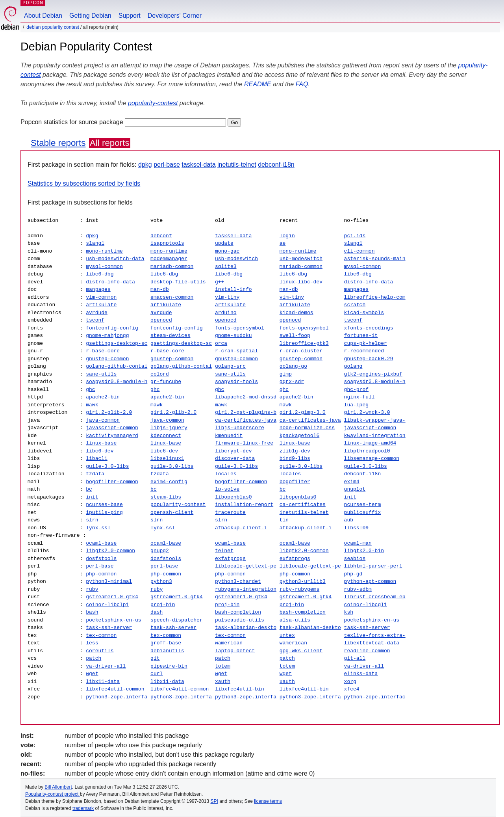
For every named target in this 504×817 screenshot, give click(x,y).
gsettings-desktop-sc (117, 343)
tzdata (95, 474)
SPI (214, 801)
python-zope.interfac (375, 697)
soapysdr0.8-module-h (117, 382)
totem (223, 666)
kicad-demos (296, 313)
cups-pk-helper (366, 343)
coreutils (100, 651)
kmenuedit (229, 435)
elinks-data (361, 674)
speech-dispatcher (177, 620)
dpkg (145, 165)
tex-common (101, 635)
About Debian (43, 16)
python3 (161, 581)
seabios (355, 558)
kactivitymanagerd (112, 435)
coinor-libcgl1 (365, 605)
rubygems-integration (246, 589)
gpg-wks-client (301, 651)
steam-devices (170, 335)
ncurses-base (104, 504)
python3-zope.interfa (117, 697)
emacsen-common (172, 297)
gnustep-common (107, 359)
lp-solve (227, 489)
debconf (161, 236)
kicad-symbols (364, 313)
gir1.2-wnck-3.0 (367, 412)
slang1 (95, 243)
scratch (355, 305)
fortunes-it (361, 335)
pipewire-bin (169, 666)
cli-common (359, 251)
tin (284, 520)
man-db (160, 289)
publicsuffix (362, 512)
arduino (226, 313)
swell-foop (295, 335)
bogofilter (295, 482)
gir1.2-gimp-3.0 (303, 412)
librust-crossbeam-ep (374, 597)
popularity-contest (153, 103)
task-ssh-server (109, 627)
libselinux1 (167, 458)
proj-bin (163, 605)
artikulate (101, 305)
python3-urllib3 (303, 581)
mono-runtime (104, 251)
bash (92, 612)
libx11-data (103, 681)
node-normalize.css (307, 428)
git (155, 658)
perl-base (167, 165)
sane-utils (101, 374)
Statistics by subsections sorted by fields (84, 183)
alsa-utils (295, 620)
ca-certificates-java (246, 420)
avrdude (97, 313)
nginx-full (359, 397)
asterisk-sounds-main (374, 259)
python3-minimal (109, 581)
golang (353, 366)
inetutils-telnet (237, 165)
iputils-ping (104, 512)
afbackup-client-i (241, 528)
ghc (90, 389)
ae (283, 243)
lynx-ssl (98, 528)
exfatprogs (230, 558)
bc (89, 489)
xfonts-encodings (368, 328)
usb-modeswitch (236, 259)
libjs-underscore (240, 428)
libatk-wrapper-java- (375, 420)
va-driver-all (106, 666)
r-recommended (364, 351)
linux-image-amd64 (370, 443)
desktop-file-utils (178, 282)
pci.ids (355, 236)
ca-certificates (303, 504)
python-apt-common (370, 581)
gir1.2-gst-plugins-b (246, 412)
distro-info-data (110, 282)
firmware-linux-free (244, 443)
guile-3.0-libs (107, 466)
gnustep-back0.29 (368, 359)
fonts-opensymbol (240, 328)
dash (157, 612)
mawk (92, 405)
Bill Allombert (58, 787)
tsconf (95, 320)
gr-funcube (166, 382)
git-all (355, 658)
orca (221, 343)
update (224, 243)
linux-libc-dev (301, 282)
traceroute (230, 512)
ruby (92, 589)
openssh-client (172, 512)
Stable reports (58, 143)
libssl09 (356, 528)
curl (157, 674)
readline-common (367, 651)
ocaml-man (358, 543)
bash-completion (238, 612)
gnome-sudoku (233, 335)
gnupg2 (160, 551)
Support (130, 16)
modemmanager (169, 259)
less (92, 643)
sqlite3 (226, 266)
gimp (286, 374)
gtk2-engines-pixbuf (373, 374)
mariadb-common (172, 266)
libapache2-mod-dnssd (246, 397)
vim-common (101, 297)
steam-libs (166, 497)
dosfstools (101, 558)
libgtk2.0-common (110, 551)
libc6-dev (100, 451)
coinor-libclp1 (107, 605)
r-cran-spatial (236, 351)
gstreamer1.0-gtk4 (112, 597)
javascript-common (112, 428)
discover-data (235, 458)
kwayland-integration (374, 435)
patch (94, 658)
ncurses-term (362, 504)
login (287, 236)
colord (160, 374)
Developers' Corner (175, 16)
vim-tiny (227, 297)
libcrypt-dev (233, 451)
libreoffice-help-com (374, 297)
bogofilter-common (112, 482)
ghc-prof (356, 389)
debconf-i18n (276, 165)
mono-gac (227, 251)
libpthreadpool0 (367, 451)
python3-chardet (238, 581)
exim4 (351, 482)
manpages (98, 289)
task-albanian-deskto (246, 627)
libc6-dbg (100, 274)
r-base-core (103, 351)
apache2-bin (103, 397)
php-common (101, 574)
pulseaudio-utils (240, 620)
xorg (350, 681)
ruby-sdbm (358, 589)
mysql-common (104, 266)
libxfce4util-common (115, 689)
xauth (223, 681)
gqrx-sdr (292, 382)
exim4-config (169, 482)
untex (287, 635)
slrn (92, 520)
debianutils (167, 651)
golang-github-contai (117, 366)
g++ (220, 282)
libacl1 (97, 458)
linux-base (101, 443)
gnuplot (355, 489)
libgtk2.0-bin (364, 551)
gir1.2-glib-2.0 (109, 412)
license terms (268, 801)
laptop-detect (235, 651)
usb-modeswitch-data (115, 259)
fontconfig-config (112, 328)
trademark (83, 808)
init (92, 497)
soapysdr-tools (236, 382)
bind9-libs (295, 458)
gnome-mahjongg (107, 335)
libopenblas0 (233, 497)
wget (92, 674)
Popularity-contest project (53, 794)
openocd (161, 320)
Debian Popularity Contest (53, 27)
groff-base (166, 643)
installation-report (244, 504)
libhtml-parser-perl (373, 566)
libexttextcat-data (371, 643)
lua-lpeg (356, 405)
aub (348, 520)
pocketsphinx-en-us (113, 620)
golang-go (293, 366)
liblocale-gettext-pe (246, 566)
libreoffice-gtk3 (304, 343)
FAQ (302, 84)
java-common (103, 420)
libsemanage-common (371, 458)
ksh (348, 612)
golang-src (230, 366)
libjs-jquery (169, 428)
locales (226, 474)
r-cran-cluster (301, 351)
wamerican (229, 643)
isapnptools (167, 243)
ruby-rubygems (299, 589)
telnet (224, 551)
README (258, 84)
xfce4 (351, 689)
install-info (233, 289)
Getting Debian (90, 16)
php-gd (353, 574)
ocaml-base (101, 543)
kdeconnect (166, 435)
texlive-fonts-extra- (375, 635)
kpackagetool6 (299, 435)
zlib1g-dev (295, 451)
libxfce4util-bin (240, 689)
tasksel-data (198, 165)
